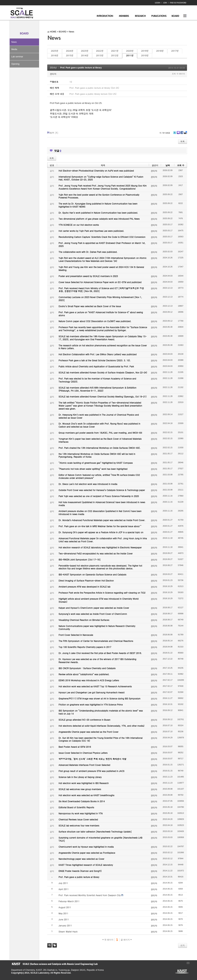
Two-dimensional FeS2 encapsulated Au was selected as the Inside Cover (96, 553)
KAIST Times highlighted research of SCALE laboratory (86, 865)
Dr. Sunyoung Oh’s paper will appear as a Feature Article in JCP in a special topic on (101, 532)
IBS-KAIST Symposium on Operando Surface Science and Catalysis (93, 574)
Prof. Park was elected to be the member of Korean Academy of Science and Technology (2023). (97, 380)
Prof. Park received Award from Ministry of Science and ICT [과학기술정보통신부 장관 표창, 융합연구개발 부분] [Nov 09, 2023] (101, 290)
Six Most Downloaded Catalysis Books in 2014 (82, 801)
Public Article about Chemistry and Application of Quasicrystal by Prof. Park (96, 366)
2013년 (100, 56)
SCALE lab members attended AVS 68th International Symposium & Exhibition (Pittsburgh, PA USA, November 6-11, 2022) (98, 389)
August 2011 (65, 907)
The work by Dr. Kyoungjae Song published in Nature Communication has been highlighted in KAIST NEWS (98, 205)
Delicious (186, 134)
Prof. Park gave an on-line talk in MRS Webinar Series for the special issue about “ (100, 526)
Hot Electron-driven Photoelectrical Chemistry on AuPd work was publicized (96, 171)
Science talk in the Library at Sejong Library (80, 777)
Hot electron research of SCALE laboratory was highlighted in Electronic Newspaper (100, 547)
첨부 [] (54, 133)
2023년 (85, 51)
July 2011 (63, 883)
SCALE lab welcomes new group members (80, 789)
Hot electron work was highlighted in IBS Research (84, 783)
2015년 (70, 56)
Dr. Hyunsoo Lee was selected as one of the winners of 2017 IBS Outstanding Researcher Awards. (98, 661)
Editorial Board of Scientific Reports (76, 807)
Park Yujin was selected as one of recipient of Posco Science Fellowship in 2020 (99, 496)
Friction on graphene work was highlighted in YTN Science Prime (91, 704)
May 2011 (63, 913)
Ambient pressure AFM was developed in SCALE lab (85, 587)
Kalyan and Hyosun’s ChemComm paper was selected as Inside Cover (94, 608)
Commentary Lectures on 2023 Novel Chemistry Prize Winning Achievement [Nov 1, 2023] (100, 299)
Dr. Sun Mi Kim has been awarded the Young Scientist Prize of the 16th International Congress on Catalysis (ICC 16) (101, 739)
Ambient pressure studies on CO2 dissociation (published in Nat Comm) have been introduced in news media (100, 513)
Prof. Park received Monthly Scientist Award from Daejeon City (90, 895)
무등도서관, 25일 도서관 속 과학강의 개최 (72, 114)
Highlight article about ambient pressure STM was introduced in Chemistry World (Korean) (99, 600)
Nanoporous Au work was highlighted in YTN (81, 813)
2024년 (70, 51)
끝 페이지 (126, 940)
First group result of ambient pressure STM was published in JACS (92, 771)
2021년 (115, 51)
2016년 (55, 56)
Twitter (175, 134)
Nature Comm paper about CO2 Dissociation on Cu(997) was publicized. (95, 321)
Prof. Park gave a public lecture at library (81, 68)
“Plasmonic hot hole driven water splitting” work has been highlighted (93, 469)
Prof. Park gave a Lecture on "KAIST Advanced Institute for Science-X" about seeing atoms (101, 314)
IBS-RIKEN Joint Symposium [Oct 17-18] (80, 559)
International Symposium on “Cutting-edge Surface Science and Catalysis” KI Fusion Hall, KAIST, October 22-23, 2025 (101, 178)
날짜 (168, 165)
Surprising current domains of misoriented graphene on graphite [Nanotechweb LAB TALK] (101, 839)
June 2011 (64, 919)
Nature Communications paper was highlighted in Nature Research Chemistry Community (97, 627)
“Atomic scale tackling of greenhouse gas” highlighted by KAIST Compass (96, 463)
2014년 (85, 56)
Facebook (182, 134)
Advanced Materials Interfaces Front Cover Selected (84, 765)
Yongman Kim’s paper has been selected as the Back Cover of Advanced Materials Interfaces (100, 440)
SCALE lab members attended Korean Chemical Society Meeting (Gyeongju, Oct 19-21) (103, 396)
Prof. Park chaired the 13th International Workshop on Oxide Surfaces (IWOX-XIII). (100, 448)
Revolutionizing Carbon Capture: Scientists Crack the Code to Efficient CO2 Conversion (102, 237)
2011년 (130, 56)
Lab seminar (17, 57)
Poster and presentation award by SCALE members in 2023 (88, 276)
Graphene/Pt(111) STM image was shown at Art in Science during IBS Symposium (100, 698)
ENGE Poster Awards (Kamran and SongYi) (80, 871)
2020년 (130, 51)
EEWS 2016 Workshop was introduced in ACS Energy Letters (89, 680)
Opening (15, 64)
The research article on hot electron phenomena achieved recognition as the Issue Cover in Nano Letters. (103, 347)
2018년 (160, 51)
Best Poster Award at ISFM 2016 (75, 747)
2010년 (145, 56)
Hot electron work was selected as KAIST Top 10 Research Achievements (95, 686)
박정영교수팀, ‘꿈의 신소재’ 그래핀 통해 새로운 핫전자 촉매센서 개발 (93, 759)
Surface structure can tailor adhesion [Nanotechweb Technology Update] (95, 832)
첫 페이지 (108, 940)
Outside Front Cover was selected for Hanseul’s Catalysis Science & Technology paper (102, 490)
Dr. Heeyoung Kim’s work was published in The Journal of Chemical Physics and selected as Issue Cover (99, 416)
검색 (49, 945)
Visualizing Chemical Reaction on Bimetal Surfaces (84, 620)
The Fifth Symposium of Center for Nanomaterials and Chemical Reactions (96, 641)
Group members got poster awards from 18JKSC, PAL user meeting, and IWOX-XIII (100, 433)
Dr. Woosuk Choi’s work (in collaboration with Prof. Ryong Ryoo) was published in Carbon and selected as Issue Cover (99, 425)
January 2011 (65, 925)
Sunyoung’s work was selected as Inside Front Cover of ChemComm (93, 614)
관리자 (53, 74)
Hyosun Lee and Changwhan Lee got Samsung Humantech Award (92, 692)
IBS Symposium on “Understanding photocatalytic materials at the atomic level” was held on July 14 (101, 712)
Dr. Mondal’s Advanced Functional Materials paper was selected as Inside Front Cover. (102, 520)
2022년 (100, 51)
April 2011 (64, 889)
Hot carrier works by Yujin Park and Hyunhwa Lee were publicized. (91, 231)
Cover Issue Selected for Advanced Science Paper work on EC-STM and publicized (100, 282)
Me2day (178, 134)
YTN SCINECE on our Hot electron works (79, 225)
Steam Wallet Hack (68, 931)
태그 (55, 945)
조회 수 (181, 165)
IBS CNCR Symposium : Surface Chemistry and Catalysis (87, 668)
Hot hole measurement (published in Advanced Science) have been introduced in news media (102, 504)
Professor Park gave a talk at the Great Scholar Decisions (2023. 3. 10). (95, 360)
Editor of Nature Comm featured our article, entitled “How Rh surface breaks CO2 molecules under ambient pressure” (99, 476)
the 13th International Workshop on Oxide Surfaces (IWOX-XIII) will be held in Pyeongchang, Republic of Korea (97, 455)
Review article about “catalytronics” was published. (84, 674)
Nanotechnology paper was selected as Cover (81, 859)
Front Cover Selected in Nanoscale (76, 635)
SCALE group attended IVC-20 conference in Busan (85, 720)
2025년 (55, 51)
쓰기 (183, 945)
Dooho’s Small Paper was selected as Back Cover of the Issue (90, 306)
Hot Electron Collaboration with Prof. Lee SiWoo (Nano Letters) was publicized (98, 354)
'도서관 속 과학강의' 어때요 (64, 117)
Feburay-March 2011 (69, 901)
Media (14, 49)
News (14, 42)
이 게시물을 (165, 133)
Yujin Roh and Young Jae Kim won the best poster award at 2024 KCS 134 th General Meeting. (101, 268)
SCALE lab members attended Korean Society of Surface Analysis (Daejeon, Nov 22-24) (103, 372)
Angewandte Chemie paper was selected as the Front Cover (89, 732)
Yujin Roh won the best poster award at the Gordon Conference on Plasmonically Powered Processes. (99, 196)
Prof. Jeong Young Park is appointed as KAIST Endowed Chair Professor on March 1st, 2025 (102, 244)
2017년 (175, 51)
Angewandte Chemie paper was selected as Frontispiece (87, 853)
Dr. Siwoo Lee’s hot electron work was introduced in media (88, 484)
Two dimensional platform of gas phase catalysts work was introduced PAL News (99, 219)
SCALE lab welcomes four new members (79, 825)
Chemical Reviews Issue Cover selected (78, 819)
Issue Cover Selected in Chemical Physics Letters (83, 753)
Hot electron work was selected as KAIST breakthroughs (87, 795)
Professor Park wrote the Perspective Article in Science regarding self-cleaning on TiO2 (102, 593)
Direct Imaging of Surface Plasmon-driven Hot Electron (86, 580)
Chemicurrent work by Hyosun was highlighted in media (86, 847)
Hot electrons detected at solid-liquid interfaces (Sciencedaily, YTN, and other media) (102, 726)
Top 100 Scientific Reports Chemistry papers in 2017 (85, 647)
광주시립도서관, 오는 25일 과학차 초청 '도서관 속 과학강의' (81, 110)
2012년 (115, 56)
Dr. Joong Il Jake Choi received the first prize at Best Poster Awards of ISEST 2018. (100, 653)
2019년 (145, 51)
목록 (183, 141)
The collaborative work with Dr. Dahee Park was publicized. (88, 252)
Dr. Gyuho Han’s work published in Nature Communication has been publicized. (98, 213)
